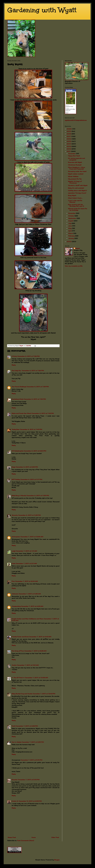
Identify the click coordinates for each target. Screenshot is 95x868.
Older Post (55, 837)
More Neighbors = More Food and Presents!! (77, 168)
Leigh (14, 551)
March (71, 233)
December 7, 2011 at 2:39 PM (33, 742)
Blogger (57, 860)
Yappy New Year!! (74, 156)
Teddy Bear (16, 429)
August (71, 221)
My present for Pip (75, 179)
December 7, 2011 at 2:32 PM (27, 726)
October (71, 216)
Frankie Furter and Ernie (20, 637)
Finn (13, 581)
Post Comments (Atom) (26, 840)
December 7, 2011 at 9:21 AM (28, 665)
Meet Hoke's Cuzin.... (75, 198)
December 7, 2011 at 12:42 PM (44, 694)
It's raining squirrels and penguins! (76, 159)
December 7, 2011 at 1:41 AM (26, 551)
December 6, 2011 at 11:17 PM (31, 479)
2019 (69, 131)
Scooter (15, 780)
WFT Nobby (16, 479)
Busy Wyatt (72, 195)
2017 (69, 136)
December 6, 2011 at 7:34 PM (35, 399)
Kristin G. (15, 801)
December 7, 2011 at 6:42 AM (40, 637)
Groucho (15, 515)
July (70, 223)
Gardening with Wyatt (42, 10)
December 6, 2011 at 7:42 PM (43, 413)
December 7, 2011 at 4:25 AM (30, 594)
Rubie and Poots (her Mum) (21, 413)
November (72, 213)
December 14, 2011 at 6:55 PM (30, 801)
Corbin (14, 665)
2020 (70, 129)
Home (34, 837)
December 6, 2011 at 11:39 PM (38, 496)
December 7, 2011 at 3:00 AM (27, 581)
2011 (69, 151)
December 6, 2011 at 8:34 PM (27, 467)
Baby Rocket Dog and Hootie (22, 694)
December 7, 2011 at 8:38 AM (35, 651)
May (70, 228)
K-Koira (14, 356)
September (72, 218)
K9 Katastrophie (17, 451)
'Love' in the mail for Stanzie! (75, 201)
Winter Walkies (73, 176)
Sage (13, 467)
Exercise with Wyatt (75, 162)
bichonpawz (16, 537)
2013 (69, 146)
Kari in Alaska (16, 742)
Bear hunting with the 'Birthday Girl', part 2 (76, 205)
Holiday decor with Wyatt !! (77, 190)
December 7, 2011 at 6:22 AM (32, 606)
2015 (69, 141)
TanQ (14, 726)
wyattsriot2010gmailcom (76, 120)
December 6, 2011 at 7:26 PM (29, 356)
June (70, 226)
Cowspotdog (16, 606)
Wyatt (78, 248)
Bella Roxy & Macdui (19, 496)
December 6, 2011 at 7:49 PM (31, 429)
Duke (13, 563)
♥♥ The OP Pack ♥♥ (18, 678)
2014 (69, 144)
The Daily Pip (16, 371)
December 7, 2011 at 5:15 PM (32, 760)
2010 (69, 242)
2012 (69, 149)
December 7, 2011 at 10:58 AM (36, 678)
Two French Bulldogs (19, 387)
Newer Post (12, 837)
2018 (69, 134)
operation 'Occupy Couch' (77, 193)
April (70, 231)
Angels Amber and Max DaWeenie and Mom (27, 619)
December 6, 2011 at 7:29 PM (38, 387)
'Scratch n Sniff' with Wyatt (78, 185)
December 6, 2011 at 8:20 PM (35, 451)
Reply (14, 365)
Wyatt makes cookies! (76, 174)
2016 (69, 139)
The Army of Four (18, 651)
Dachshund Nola (17, 399)
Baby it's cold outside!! (76, 188)
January (71, 238)
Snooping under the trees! (77, 171)
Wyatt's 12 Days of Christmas (75, 182)
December (72, 154)
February (72, 236)
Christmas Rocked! (75, 165)
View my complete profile (74, 266)
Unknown (15, 594)
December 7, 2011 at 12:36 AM (32, 537)
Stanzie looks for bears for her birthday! (78, 209)
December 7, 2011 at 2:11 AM (26, 563)
